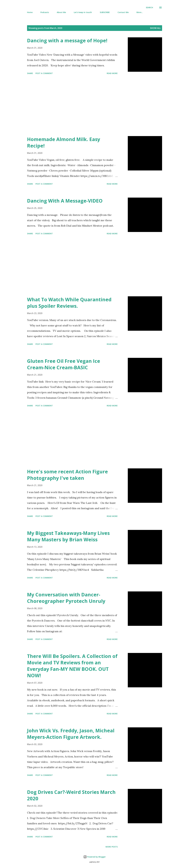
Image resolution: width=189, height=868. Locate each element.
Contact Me (123, 12)
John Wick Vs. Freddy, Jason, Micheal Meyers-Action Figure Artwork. (71, 734)
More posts (112, 847)
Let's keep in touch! (83, 12)
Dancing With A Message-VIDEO (65, 201)
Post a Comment (44, 73)
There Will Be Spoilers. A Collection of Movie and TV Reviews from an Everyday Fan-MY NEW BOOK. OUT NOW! (72, 666)
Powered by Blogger (95, 857)
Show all (155, 28)
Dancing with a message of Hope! (67, 40)
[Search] (149, 8)
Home (30, 12)
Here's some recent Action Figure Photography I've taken (67, 475)
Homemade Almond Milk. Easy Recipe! (64, 142)
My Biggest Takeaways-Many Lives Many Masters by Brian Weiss (68, 536)
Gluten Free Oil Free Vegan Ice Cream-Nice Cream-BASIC (64, 364)
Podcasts (45, 12)
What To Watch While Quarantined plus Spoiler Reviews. (69, 303)
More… (140, 12)
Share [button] (30, 73)
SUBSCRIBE (105, 12)
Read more (112, 73)
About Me (61, 12)
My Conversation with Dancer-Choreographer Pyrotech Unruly (66, 598)
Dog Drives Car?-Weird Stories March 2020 (71, 795)
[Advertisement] (72, 106)
